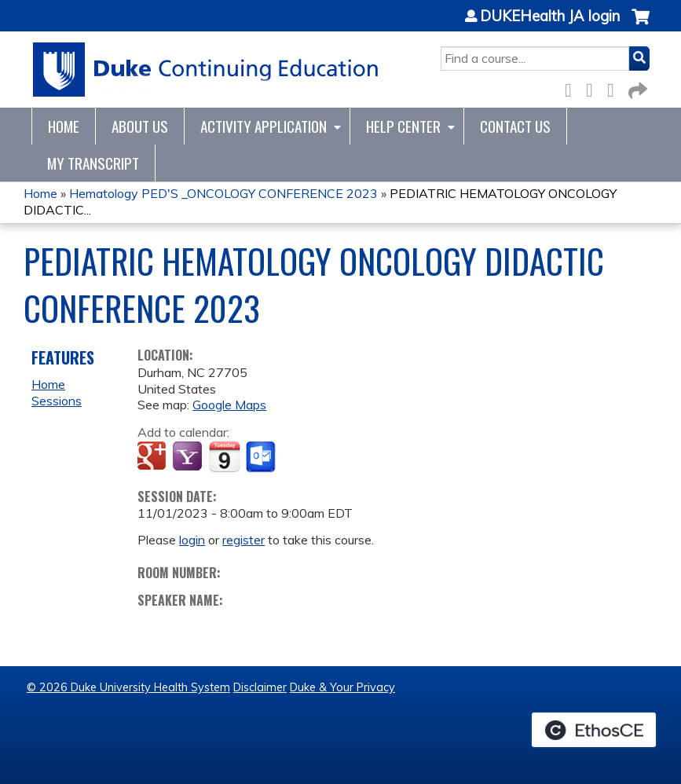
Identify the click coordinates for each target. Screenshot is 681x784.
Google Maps (229, 405)
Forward (636, 88)
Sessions (57, 401)
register (243, 540)
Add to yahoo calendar (189, 457)
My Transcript (93, 163)
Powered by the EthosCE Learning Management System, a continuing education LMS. (594, 730)
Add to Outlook (262, 457)
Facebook (573, 88)
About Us (140, 126)
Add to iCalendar (224, 456)
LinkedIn (615, 88)
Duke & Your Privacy (342, 687)
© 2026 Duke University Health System (128, 687)
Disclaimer (260, 687)
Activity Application (264, 126)
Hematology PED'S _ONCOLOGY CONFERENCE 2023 (223, 193)
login (192, 540)
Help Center (403, 126)
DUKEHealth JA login (550, 16)
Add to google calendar (154, 457)
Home (64, 126)
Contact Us (515, 126)
